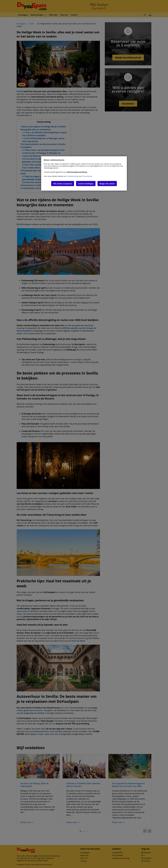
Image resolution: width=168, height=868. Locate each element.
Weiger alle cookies (107, 184)
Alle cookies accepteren (63, 184)
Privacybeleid (87, 176)
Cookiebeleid (71, 176)
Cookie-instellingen (86, 184)
